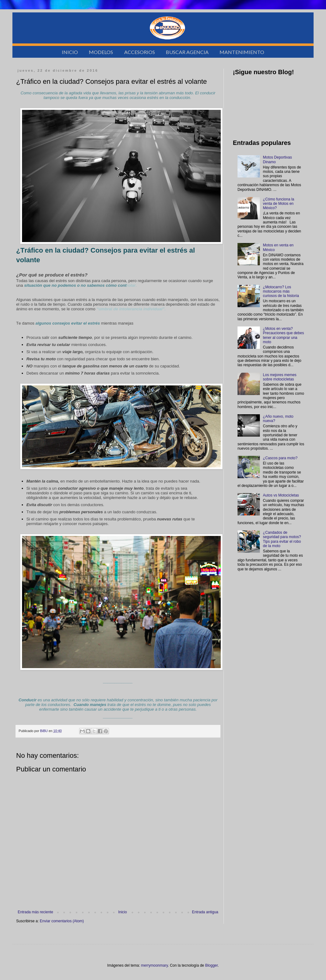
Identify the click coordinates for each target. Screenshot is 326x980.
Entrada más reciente (35, 912)
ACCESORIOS (140, 52)
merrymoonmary (154, 965)
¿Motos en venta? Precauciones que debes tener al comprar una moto (283, 335)
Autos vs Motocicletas (281, 495)
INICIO (70, 52)
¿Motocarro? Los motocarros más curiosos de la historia (281, 292)
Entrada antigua (205, 912)
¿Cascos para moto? (280, 458)
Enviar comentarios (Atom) (62, 921)
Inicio (123, 912)
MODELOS (101, 52)
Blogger (212, 965)
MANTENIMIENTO (242, 52)
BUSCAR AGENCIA (187, 52)
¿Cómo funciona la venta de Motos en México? (279, 204)
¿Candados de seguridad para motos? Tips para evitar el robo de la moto (282, 539)
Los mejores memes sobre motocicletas (280, 377)
